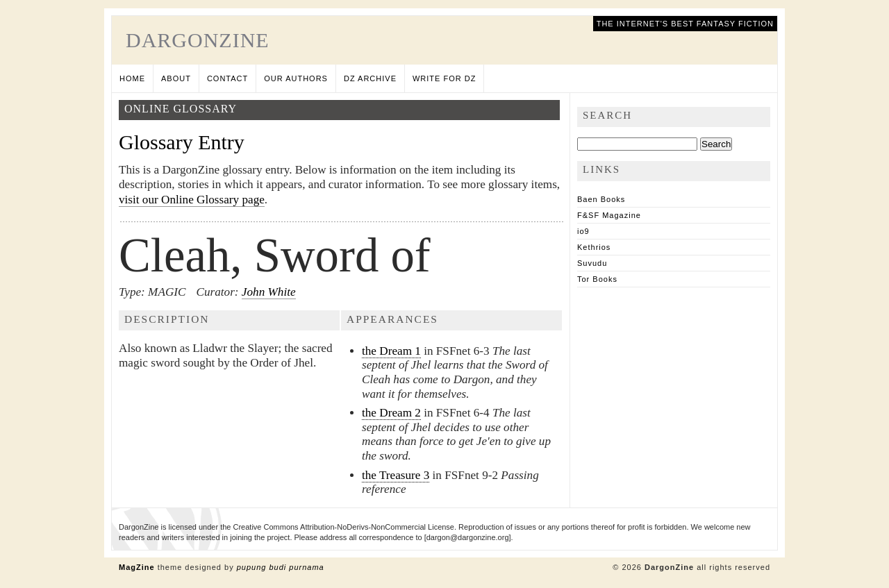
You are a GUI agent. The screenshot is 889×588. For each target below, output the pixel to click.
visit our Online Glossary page (192, 200)
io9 (583, 231)
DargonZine (198, 40)
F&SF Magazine (609, 215)
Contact (227, 78)
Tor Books (597, 279)
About (176, 78)
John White (269, 292)
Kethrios (594, 247)
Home (132, 78)
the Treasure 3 (396, 475)
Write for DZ (444, 78)
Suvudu (592, 263)
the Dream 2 (391, 413)
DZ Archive (370, 78)
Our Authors (296, 78)
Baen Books (601, 199)
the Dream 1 (391, 351)
